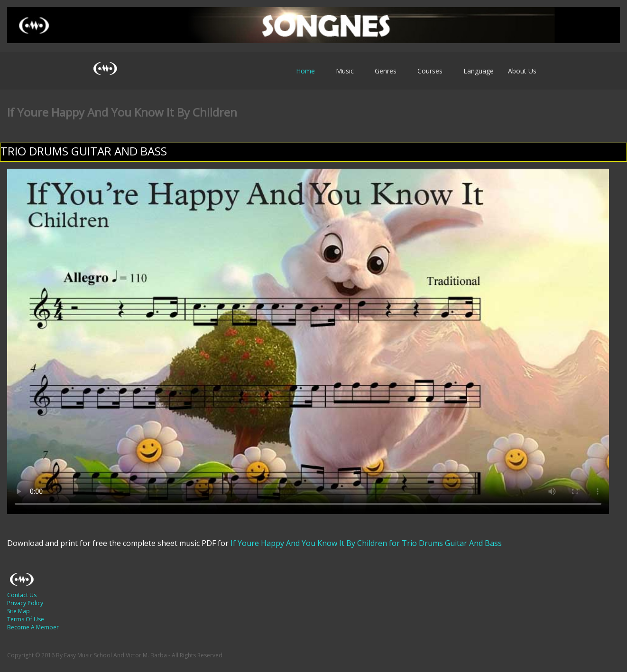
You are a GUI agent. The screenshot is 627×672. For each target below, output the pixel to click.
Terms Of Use (26, 619)
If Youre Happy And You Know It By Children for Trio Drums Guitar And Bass (365, 543)
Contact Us (22, 595)
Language (479, 71)
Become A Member (33, 627)
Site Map (18, 611)
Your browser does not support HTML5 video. (308, 341)
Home (305, 71)
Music (345, 71)
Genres (386, 71)
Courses (430, 71)
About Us (522, 71)
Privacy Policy (25, 603)
